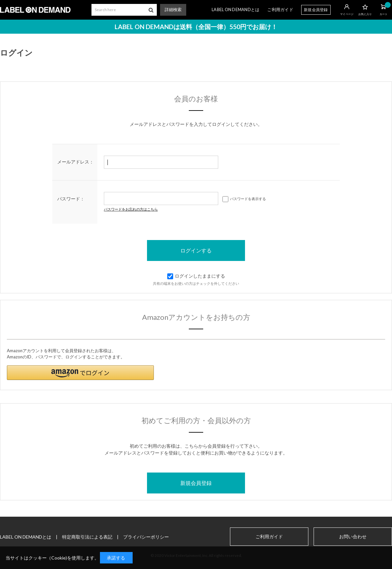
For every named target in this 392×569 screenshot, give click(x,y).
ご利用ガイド (280, 10)
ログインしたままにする (196, 276)
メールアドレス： (75, 162)
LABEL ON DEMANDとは (236, 10)
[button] (80, 373)
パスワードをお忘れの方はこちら (131, 209)
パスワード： (71, 199)
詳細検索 (173, 10)
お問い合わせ (353, 537)
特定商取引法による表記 (87, 537)
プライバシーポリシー (146, 537)
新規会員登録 (316, 10)
